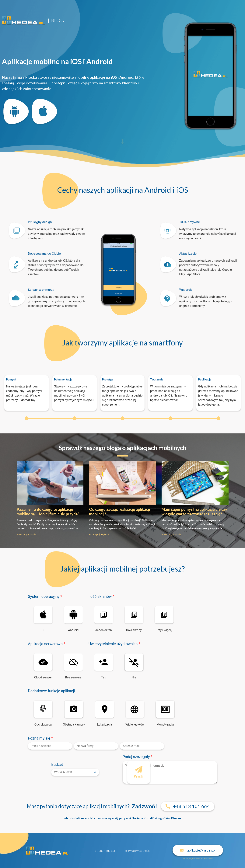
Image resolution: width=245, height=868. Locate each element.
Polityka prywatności (137, 850)
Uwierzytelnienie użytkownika (114, 644)
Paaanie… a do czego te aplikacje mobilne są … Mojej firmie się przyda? (48, 512)
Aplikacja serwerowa (47, 644)
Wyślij (139, 770)
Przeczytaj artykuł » (26, 534)
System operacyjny (45, 597)
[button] (188, 806)
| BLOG (56, 20)
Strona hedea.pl (105, 850)
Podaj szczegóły (138, 757)
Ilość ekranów (101, 597)
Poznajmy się (40, 738)
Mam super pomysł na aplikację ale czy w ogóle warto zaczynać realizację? (194, 512)
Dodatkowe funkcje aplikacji (51, 691)
